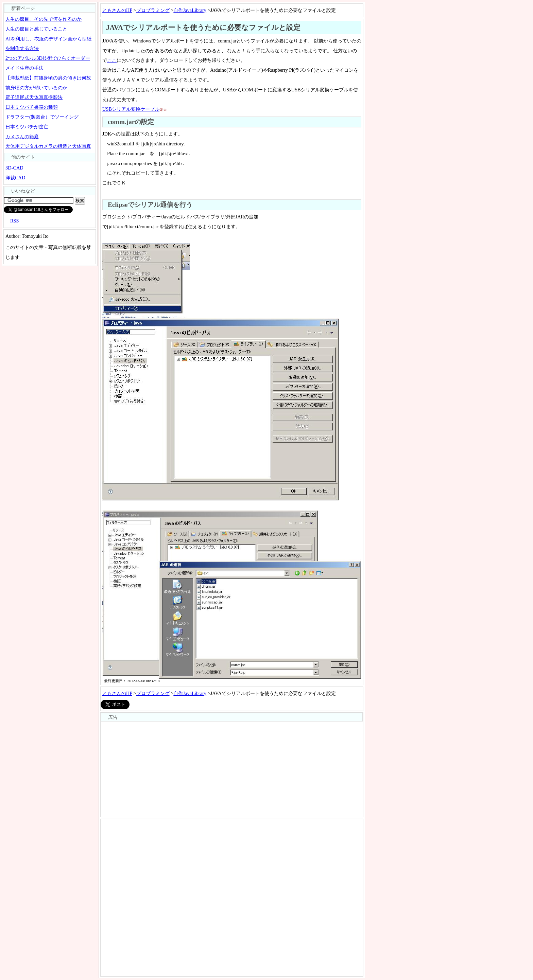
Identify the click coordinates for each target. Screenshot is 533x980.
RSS (15, 221)
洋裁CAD (15, 178)
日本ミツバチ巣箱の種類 (32, 107)
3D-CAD (14, 168)
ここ (112, 60)
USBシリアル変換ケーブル (131, 109)
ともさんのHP (117, 10)
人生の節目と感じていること (36, 29)
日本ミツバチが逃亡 (27, 127)
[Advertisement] (232, 769)
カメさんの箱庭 (22, 137)
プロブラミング (153, 10)
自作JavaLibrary (190, 10)
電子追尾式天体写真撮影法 (34, 97)
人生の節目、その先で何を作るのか (44, 19)
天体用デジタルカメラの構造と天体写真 (48, 146)
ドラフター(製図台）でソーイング (42, 117)
